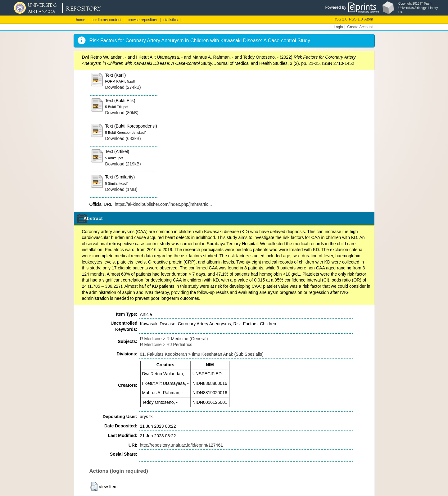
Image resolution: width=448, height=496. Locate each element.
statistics (170, 20)
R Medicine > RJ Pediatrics (166, 345)
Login (338, 27)
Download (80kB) (122, 113)
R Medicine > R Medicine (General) (174, 339)
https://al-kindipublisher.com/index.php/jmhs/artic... (163, 204)
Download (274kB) (123, 87)
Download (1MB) (121, 189)
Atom (369, 19)
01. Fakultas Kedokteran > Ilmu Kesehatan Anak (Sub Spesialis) (202, 354)
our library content (106, 20)
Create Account (360, 27)
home (81, 20)
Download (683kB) (123, 138)
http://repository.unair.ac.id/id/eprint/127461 (181, 445)
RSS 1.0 (356, 19)
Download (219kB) (123, 164)
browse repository (142, 20)
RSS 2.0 (340, 19)
